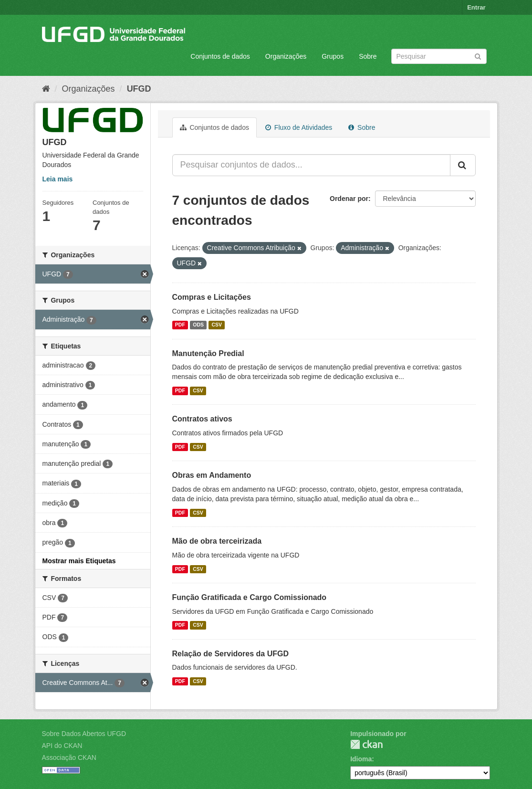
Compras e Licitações (212, 297)
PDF (180, 325)
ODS (198, 325)
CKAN (366, 744)
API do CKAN (62, 746)
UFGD (139, 89)
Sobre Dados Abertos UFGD (84, 734)
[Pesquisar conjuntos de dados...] (311, 165)
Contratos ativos (202, 419)
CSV (217, 325)
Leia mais (58, 179)
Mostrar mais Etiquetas (79, 561)
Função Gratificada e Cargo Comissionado (250, 597)
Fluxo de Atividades (299, 127)
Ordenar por (349, 199)
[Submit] (478, 56)
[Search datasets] (439, 56)
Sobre (368, 56)
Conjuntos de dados (220, 56)
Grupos (333, 56)
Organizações (286, 56)
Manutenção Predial (208, 353)
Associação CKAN (69, 757)
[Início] (46, 89)
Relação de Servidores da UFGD (231, 654)
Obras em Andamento (212, 475)
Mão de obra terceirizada (217, 541)
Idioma (361, 759)
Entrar (476, 7)
